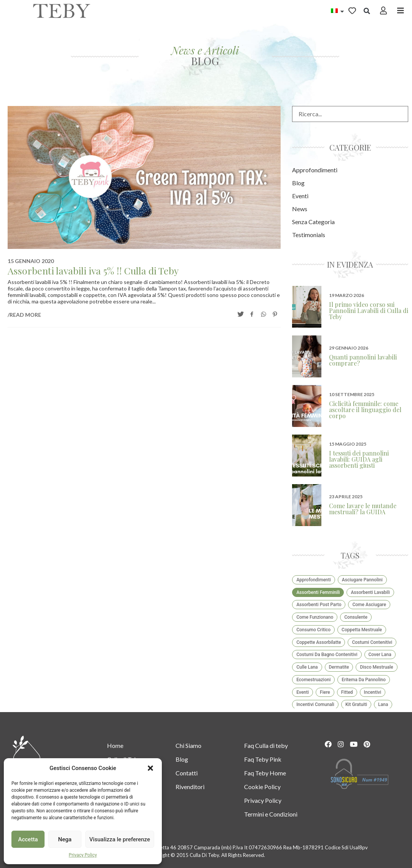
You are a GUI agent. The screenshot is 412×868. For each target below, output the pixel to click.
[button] (150, 768)
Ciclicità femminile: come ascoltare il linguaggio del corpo (365, 410)
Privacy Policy (83, 855)
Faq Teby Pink (263, 759)
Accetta (28, 839)
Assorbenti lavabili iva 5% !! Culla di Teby (93, 270)
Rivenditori (190, 787)
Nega (65, 839)
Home (115, 745)
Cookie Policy (262, 787)
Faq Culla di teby (266, 745)
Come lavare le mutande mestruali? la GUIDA (363, 509)
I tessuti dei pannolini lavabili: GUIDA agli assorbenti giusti (359, 459)
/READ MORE (24, 315)
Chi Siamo (188, 745)
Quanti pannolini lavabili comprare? (363, 360)
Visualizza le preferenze (120, 839)
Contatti (187, 773)
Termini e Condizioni (271, 814)
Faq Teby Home (265, 773)
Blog (182, 759)
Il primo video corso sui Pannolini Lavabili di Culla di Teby (369, 310)
